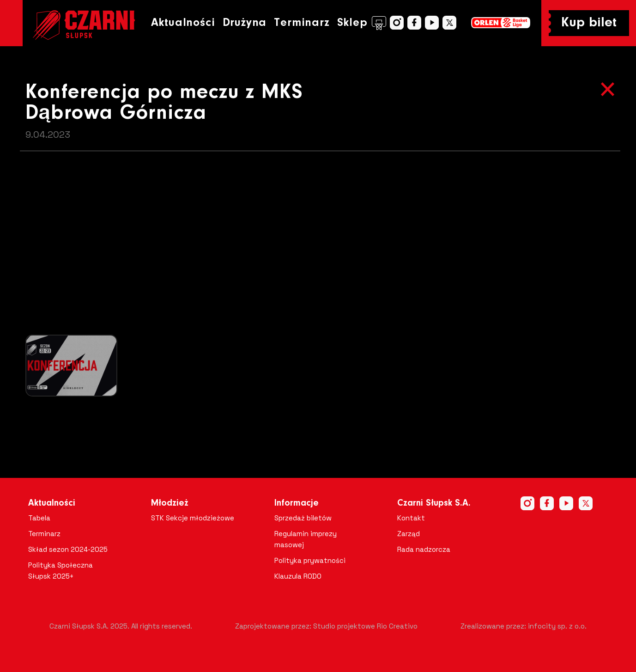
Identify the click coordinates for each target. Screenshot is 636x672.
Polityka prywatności (310, 560)
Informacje (297, 503)
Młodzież (170, 503)
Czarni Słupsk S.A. (434, 503)
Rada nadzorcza (424, 549)
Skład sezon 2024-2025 (68, 549)
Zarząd (409, 534)
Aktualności (183, 23)
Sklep (362, 23)
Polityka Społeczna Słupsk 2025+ (61, 571)
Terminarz (302, 23)
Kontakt (411, 518)
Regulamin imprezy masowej (306, 539)
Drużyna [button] (245, 23)
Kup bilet (589, 23)
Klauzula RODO (298, 576)
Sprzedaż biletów (303, 518)
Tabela (39, 518)
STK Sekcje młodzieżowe (193, 518)
